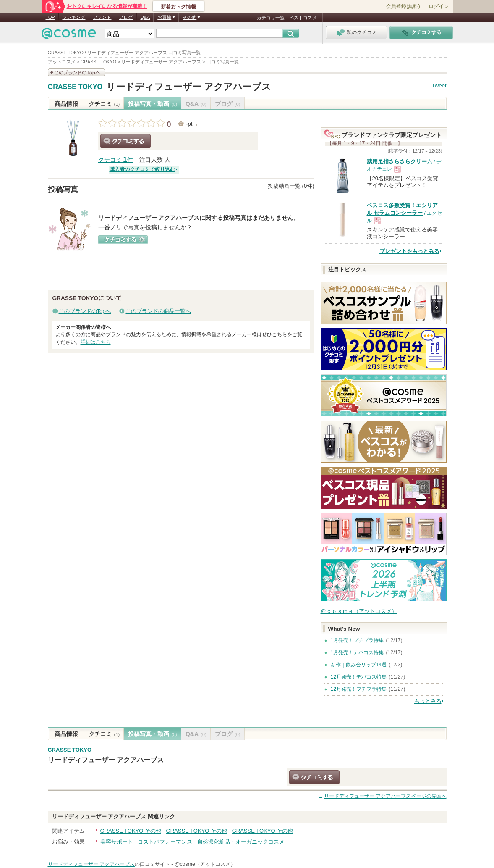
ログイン (439, 6)
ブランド (102, 17)
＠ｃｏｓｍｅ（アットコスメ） (359, 611)
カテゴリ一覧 (271, 18)
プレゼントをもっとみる (409, 251)
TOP (50, 17)
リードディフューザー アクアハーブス (189, 87)
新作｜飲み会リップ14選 (359, 665)
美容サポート (117, 842)
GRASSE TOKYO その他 (131, 831)
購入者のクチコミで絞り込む (142, 169)
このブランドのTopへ (85, 311)
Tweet (439, 85)
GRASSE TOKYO (75, 87)
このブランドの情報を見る (76, 72)
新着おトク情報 (178, 7)
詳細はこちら (96, 342)
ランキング (74, 17)
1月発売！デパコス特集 (357, 652)
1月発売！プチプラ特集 (357, 640)
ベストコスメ (303, 18)
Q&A (145, 17)
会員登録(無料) (403, 6)
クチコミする (125, 141)
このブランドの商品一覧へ (158, 311)
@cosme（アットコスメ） (205, 864)
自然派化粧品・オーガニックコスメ (241, 842)
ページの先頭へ (385, 796)
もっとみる (428, 701)
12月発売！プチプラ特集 (359, 689)
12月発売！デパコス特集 (359, 677)
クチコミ (104, 104)
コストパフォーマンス (165, 842)
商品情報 (66, 104)
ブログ (126, 17)
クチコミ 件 (116, 160)
